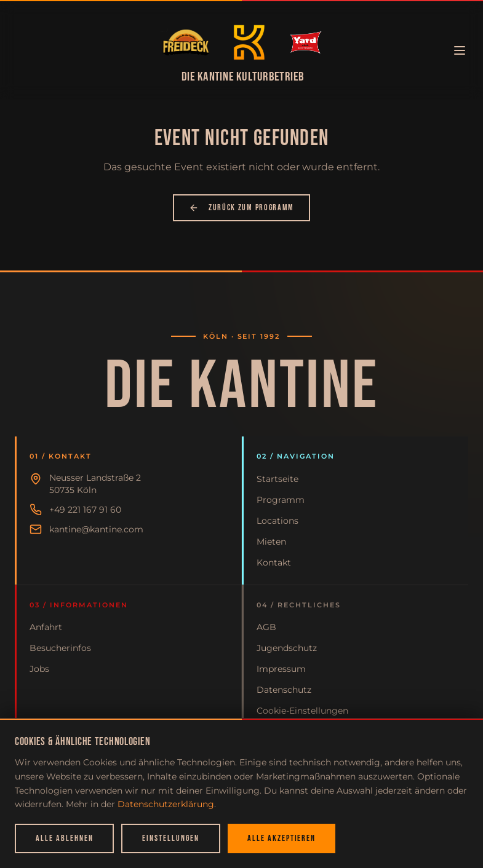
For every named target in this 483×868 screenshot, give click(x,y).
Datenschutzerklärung (166, 804)
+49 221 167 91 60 (85, 510)
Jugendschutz (287, 648)
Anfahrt (46, 627)
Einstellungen (170, 838)
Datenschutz (284, 690)
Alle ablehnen (64, 838)
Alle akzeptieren (281, 838)
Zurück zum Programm (241, 207)
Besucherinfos (60, 648)
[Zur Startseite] (186, 42)
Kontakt (274, 562)
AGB (266, 627)
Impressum (281, 669)
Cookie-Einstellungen (302, 711)
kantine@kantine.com (96, 529)
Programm (281, 500)
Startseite (277, 479)
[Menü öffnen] (460, 50)
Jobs (39, 669)
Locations (277, 521)
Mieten (271, 542)
